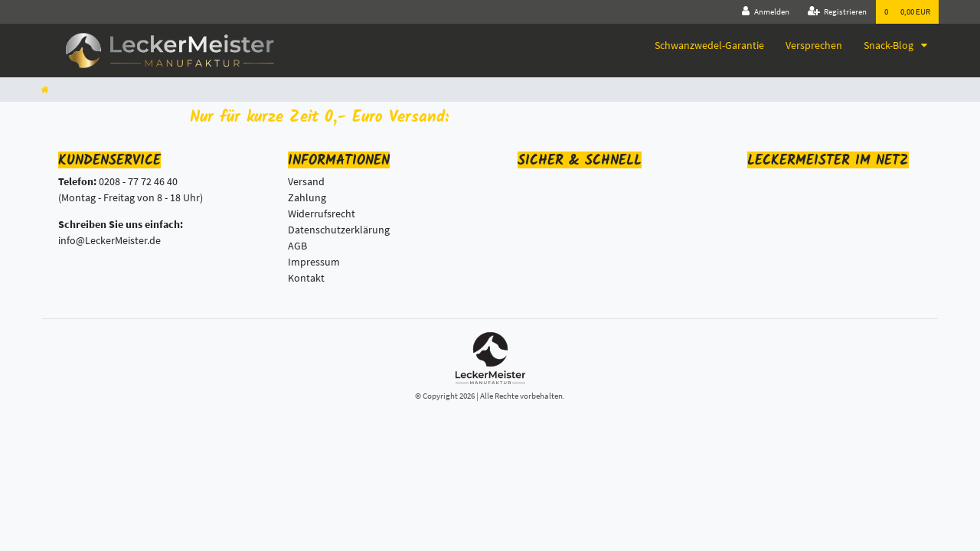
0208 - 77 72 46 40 (138, 181)
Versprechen (814, 45)
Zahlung (307, 197)
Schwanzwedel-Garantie (709, 45)
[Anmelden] (766, 12)
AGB (297, 246)
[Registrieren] (838, 12)
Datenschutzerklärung (339, 230)
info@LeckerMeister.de (109, 240)
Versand (306, 181)
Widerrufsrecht (322, 214)
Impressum (314, 262)
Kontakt (306, 278)
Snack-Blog (890, 45)
